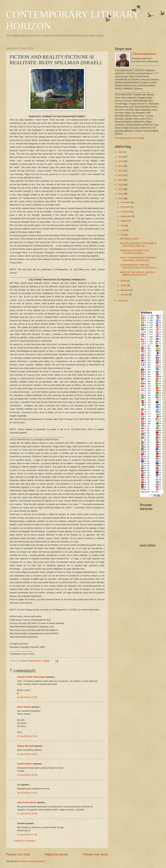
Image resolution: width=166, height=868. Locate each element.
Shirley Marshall (25, 746)
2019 (121, 157)
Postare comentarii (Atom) (32, 861)
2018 (121, 161)
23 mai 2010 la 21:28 (27, 736)
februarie (125, 290)
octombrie (126, 212)
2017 (121, 166)
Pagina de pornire (56, 854)
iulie (123, 226)
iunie (123, 230)
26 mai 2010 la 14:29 (27, 775)
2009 (121, 301)
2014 (121, 180)
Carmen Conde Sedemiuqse (32, 677)
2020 (121, 152)
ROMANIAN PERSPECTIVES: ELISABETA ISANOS (135, 252)
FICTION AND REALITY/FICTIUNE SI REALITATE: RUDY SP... (138, 245)
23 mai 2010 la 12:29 (27, 697)
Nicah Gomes (24, 707)
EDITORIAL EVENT (130, 239)
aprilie (124, 281)
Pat (19, 785)
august (124, 221)
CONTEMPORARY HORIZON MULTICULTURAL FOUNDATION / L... (140, 266)
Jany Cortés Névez (27, 802)
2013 (121, 185)
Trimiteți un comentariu (25, 841)
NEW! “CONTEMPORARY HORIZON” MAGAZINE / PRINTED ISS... (138, 259)
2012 (121, 189)
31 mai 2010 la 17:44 (27, 835)
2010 (121, 199)
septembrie (126, 216)
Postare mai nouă (18, 854)
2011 (121, 194)
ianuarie (125, 295)
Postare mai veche (96, 854)
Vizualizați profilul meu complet (130, 138)
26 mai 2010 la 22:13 (27, 793)
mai (123, 235)
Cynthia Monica (25, 764)
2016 (121, 171)
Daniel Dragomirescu (146, 54)
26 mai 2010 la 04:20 (27, 754)
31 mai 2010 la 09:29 (27, 814)
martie (124, 285)
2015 (121, 175)
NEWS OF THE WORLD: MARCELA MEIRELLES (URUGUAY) (138, 274)
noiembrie (126, 207)
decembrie (126, 202)
